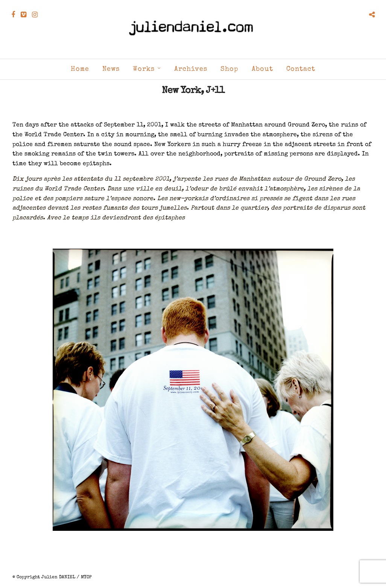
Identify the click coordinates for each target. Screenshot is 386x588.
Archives (191, 69)
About (262, 69)
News (111, 69)
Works (144, 69)
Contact (301, 69)
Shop (229, 69)
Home (80, 69)
